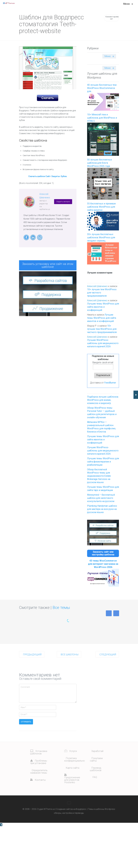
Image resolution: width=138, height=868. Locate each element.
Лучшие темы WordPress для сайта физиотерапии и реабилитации (103, 462)
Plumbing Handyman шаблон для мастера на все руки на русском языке (102, 509)
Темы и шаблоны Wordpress (102, 809)
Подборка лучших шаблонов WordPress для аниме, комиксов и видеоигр (103, 400)
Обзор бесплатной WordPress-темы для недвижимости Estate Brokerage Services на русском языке (99, 476)
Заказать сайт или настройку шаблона (103, 553)
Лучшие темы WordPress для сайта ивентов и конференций (103, 307)
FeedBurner (110, 383)
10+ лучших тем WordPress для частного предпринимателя (102, 329)
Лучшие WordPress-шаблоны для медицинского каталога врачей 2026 (103, 343)
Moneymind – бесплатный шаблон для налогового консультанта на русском (101, 498)
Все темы (61, 608)
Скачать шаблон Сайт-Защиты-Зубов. (48, 176)
